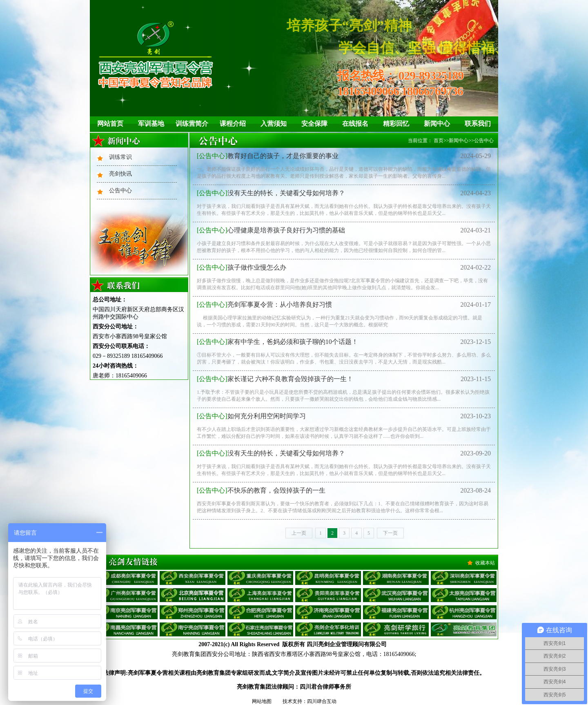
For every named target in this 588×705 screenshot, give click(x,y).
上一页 (299, 533)
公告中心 (120, 191)
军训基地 (151, 124)
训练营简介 (192, 124)
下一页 (390, 533)
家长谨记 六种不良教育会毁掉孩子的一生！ (275, 379)
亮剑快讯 (120, 174)
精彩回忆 (396, 124)
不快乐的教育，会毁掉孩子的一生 (261, 490)
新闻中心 (437, 124)
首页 (439, 141)
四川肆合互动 (322, 701)
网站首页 (110, 124)
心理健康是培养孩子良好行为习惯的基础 (271, 230)
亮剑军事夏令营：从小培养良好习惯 (264, 305)
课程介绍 (233, 124)
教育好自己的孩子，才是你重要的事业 (268, 156)
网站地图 (262, 701)
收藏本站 (485, 563)
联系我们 (478, 124)
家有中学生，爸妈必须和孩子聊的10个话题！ (277, 342)
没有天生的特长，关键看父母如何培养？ (271, 193)
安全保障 (314, 124)
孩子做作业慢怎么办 (242, 267)
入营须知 (274, 124)
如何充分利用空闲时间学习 (251, 416)
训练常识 (120, 157)
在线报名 (355, 124)
